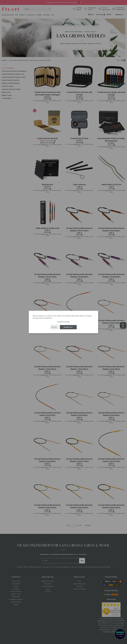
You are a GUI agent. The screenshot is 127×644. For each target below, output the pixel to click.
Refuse (54, 327)
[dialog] (63, 322)
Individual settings (63, 322)
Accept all (68, 327)
